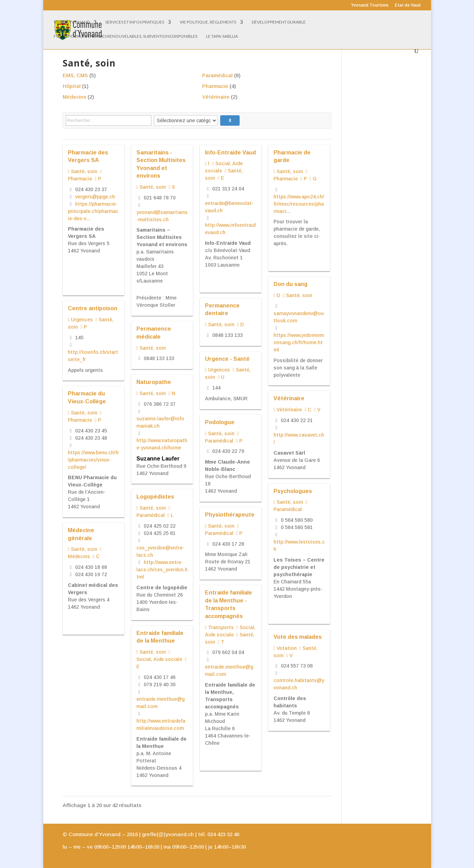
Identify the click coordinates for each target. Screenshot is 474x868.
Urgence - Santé (227, 359)
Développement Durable (279, 22)
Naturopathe (154, 382)
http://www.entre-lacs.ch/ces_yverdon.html (162, 570)
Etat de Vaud (408, 5)
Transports (219, 627)
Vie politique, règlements (208, 22)
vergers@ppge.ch (95, 197)
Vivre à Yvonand (72, 22)
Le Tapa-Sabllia (222, 36)
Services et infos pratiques (135, 22)
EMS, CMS (75, 75)
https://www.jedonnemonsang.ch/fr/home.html (299, 342)
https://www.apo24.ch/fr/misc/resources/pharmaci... (299, 204)
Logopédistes (155, 496)
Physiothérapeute (230, 514)
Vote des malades (298, 637)
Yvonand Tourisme (370, 5)
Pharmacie (215, 86)
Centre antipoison (93, 308)
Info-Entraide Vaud (230, 152)
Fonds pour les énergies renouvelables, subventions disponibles (126, 36)
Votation (285, 648)
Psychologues (293, 491)
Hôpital (72, 86)
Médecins (74, 97)
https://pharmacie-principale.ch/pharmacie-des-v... (93, 211)
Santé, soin (83, 171)
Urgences (80, 320)
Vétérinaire (216, 97)
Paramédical (217, 75)
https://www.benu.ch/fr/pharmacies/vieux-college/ (93, 460)
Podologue (220, 422)
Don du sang (290, 284)
